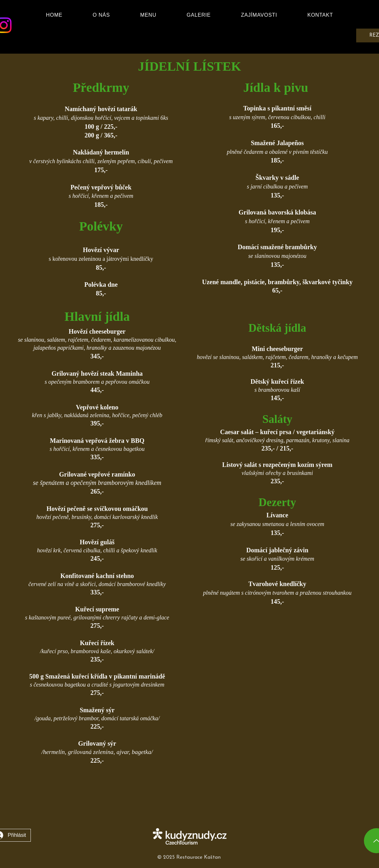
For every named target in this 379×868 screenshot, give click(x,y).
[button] (148, 15)
